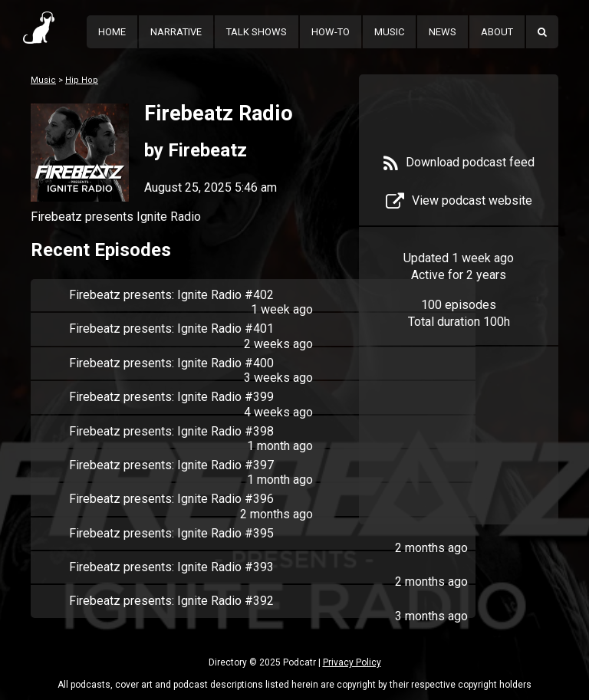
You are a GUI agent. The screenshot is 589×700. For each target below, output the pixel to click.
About (497, 32)
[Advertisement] (459, 446)
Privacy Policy (352, 662)
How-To (331, 32)
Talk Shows (257, 32)
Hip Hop (82, 80)
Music (389, 32)
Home (112, 32)
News (443, 32)
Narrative (176, 32)
